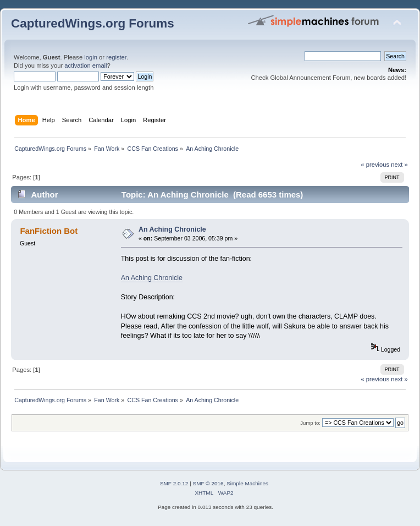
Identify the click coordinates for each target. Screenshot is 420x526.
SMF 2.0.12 (174, 483)
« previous (375, 165)
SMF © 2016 (208, 483)
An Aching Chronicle (172, 229)
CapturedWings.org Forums (93, 23)
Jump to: (310, 423)
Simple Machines (247, 483)
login (91, 57)
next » (399, 165)
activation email (85, 65)
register (116, 57)
